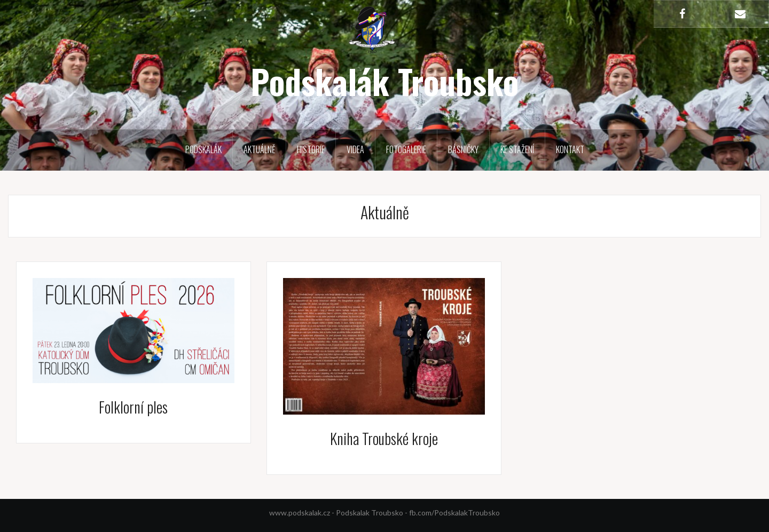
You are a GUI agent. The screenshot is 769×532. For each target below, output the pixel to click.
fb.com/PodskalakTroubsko (454, 513)
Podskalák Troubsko (384, 81)
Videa (355, 149)
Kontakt (570, 149)
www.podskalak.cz (300, 513)
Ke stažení (517, 149)
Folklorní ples (133, 407)
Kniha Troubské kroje (384, 438)
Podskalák (203, 149)
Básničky (463, 149)
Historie (311, 149)
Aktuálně (259, 149)
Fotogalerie (406, 149)
